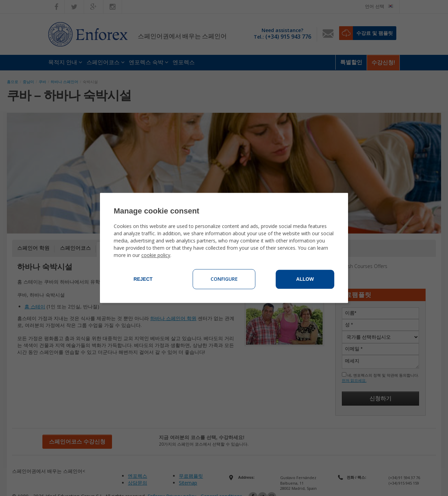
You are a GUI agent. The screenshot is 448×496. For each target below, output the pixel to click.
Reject (143, 279)
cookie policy (156, 255)
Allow (305, 279)
